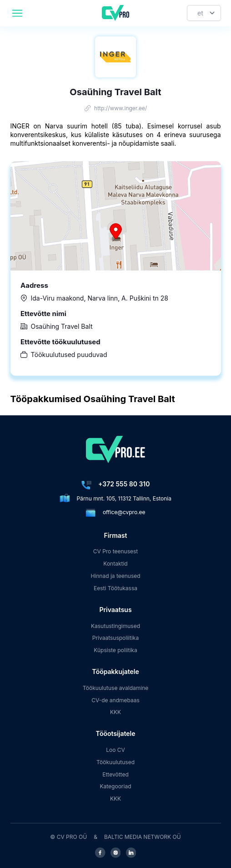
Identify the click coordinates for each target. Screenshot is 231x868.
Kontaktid (115, 564)
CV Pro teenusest (116, 551)
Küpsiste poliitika (115, 650)
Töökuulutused (115, 762)
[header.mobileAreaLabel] (17, 13)
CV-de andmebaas (115, 700)
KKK (115, 712)
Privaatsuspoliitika (115, 638)
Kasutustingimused (115, 626)
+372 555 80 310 (124, 484)
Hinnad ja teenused (115, 576)
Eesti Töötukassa (115, 588)
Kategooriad (116, 786)
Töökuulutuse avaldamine (116, 688)
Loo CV (115, 750)
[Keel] (204, 13)
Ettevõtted (115, 774)
